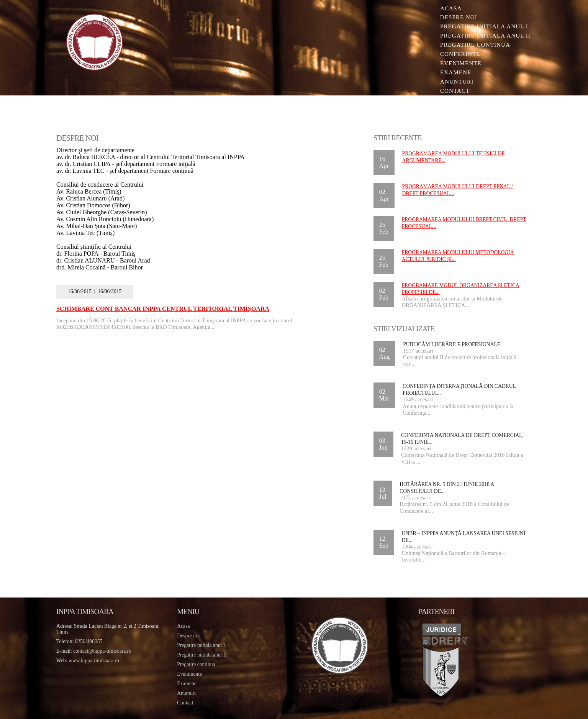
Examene (453, 73)
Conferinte (458, 54)
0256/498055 (91, 641)
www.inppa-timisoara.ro (96, 660)
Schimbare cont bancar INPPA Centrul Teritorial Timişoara (165, 309)
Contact (453, 91)
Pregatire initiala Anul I (482, 27)
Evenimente (459, 63)
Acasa (449, 8)
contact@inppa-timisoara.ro (105, 651)
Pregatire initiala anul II (203, 654)
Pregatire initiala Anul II (483, 36)
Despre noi (456, 17)
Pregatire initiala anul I (202, 645)
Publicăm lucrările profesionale (451, 344)
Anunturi (455, 82)
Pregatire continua (473, 45)
